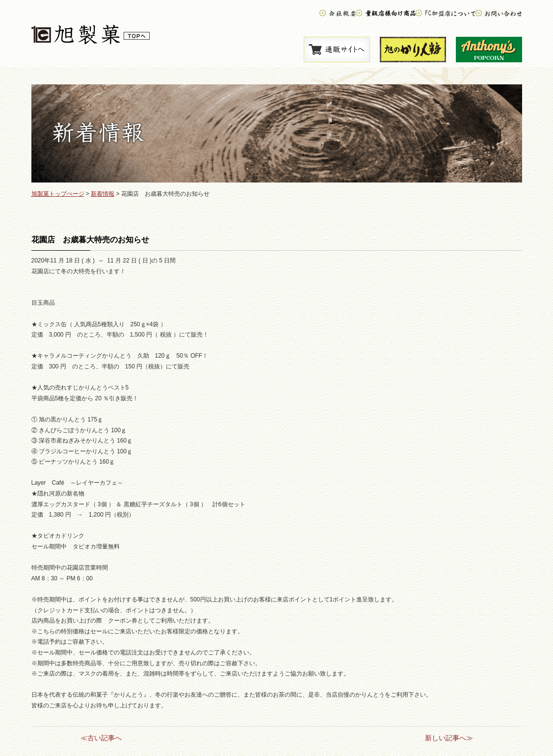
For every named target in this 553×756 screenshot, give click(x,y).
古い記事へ (105, 738)
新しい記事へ (446, 738)
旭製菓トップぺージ (58, 194)
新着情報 (103, 194)
